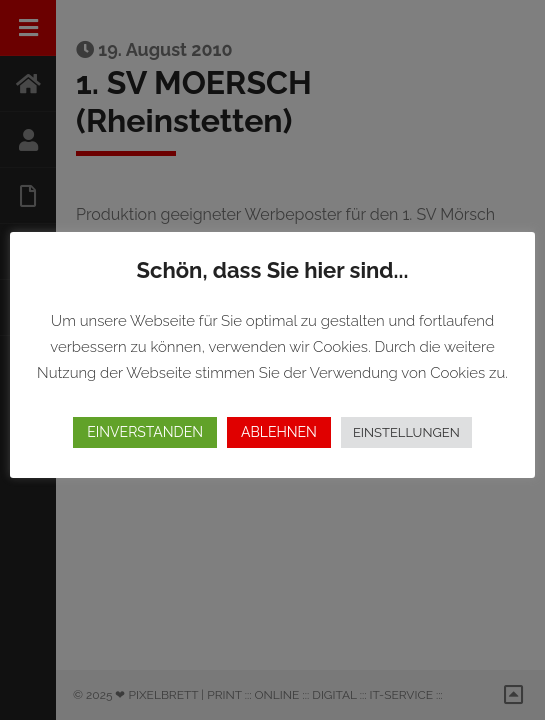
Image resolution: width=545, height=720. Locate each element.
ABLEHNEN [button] (279, 432)
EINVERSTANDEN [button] (145, 432)
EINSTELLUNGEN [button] (406, 432)
